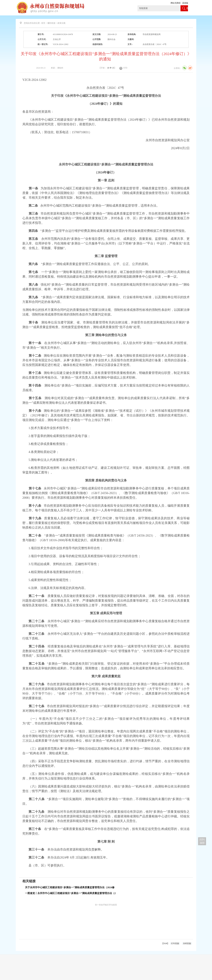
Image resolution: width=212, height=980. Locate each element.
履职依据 (51, 23)
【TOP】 (165, 943)
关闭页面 (187, 943)
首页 (43, 23)
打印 (125, 68)
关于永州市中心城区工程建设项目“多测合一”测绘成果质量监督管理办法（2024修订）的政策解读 (78, 887)
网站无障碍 (176, 3)
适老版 (185, 3)
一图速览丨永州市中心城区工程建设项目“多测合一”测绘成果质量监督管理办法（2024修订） (76, 893)
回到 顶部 (202, 841)
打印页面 (175, 943)
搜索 (187, 11)
